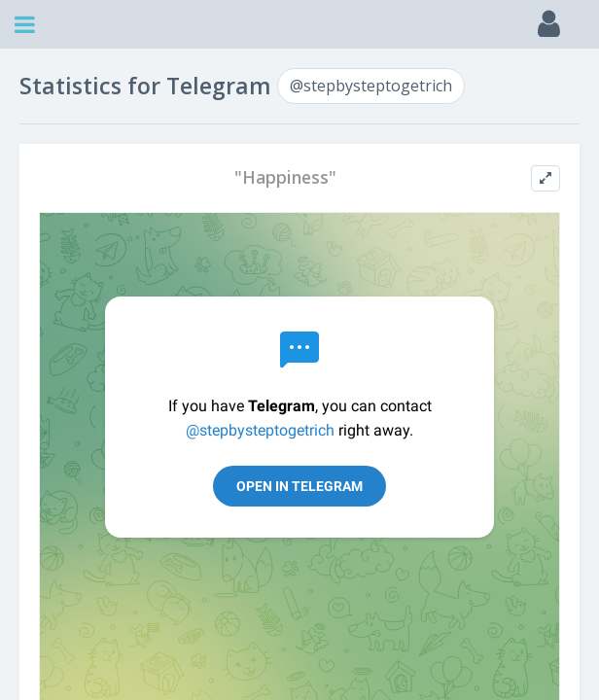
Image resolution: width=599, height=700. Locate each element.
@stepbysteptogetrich (371, 86)
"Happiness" (285, 177)
